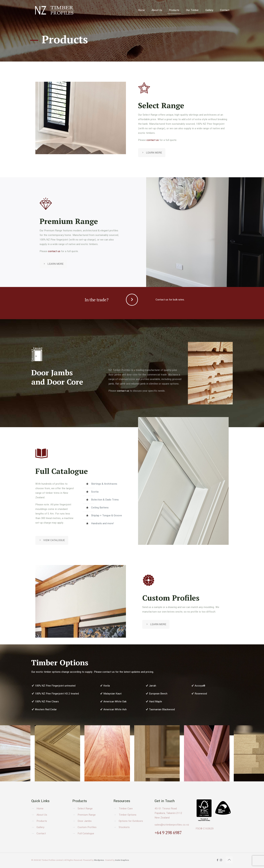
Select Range (85, 809)
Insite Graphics (122, 860)
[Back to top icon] (229, 860)
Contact (41, 833)
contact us (153, 140)
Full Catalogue (86, 833)
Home (40, 809)
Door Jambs (85, 821)
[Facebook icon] (217, 860)
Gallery (40, 827)
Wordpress (99, 860)
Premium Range (87, 815)
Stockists (124, 827)
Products (42, 821)
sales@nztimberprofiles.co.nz (172, 825)
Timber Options (128, 815)
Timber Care (126, 809)
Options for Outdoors (131, 821)
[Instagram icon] (221, 860)
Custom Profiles (87, 827)
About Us (42, 815)
